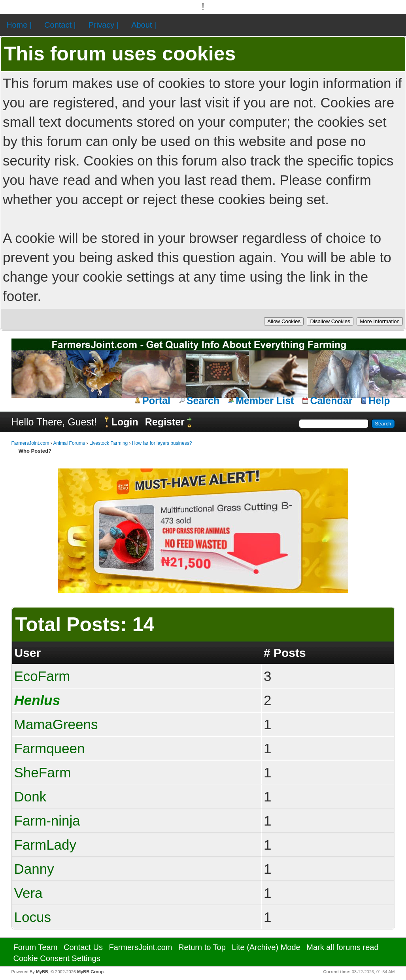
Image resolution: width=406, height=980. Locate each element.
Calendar (331, 401)
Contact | (60, 25)
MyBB (42, 972)
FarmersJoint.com (30, 443)
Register (165, 422)
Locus (33, 917)
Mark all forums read (342, 947)
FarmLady (45, 845)
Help (379, 401)
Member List (265, 401)
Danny (34, 869)
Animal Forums (69, 443)
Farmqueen (50, 748)
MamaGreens (56, 724)
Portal (156, 401)
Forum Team (36, 947)
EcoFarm (42, 676)
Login (125, 422)
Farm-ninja (47, 821)
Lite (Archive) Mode (266, 947)
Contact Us (83, 947)
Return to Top (202, 947)
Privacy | (104, 25)
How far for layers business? (162, 443)
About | (144, 25)
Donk (30, 797)
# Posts (285, 653)
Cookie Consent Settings (57, 958)
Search (203, 401)
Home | (19, 25)
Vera (28, 893)
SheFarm (43, 772)
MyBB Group (90, 972)
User (28, 653)
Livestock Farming (109, 443)
